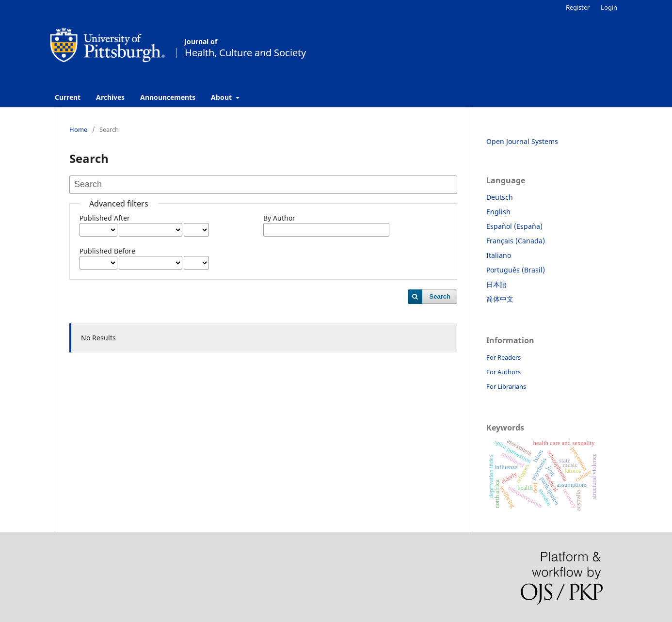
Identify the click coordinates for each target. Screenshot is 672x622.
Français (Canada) (516, 241)
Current (68, 97)
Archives (110, 97)
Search (440, 296)
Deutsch (500, 197)
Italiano (499, 255)
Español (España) (514, 226)
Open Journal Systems (522, 141)
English (498, 212)
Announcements (168, 97)
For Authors (504, 372)
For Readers (504, 357)
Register (578, 7)
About (222, 97)
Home (78, 129)
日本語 (496, 284)
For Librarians (506, 386)
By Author (279, 218)
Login (609, 7)
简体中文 (500, 299)
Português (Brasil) (516, 270)
